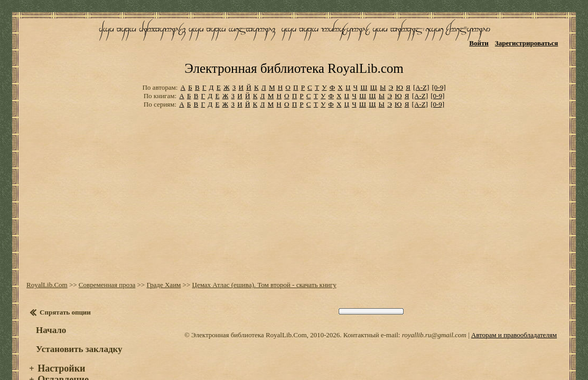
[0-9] (439, 68)
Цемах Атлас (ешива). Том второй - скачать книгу (261, 264)
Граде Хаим (161, 264)
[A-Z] (421, 68)
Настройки (59, 347)
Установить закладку (77, 328)
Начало (48, 309)
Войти (483, 41)
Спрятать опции (63, 291)
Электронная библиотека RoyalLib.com (294, 50)
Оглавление (60, 358)
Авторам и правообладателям (514, 314)
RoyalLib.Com (44, 264)
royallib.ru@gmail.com (434, 314)
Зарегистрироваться (530, 41)
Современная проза (104, 264)
